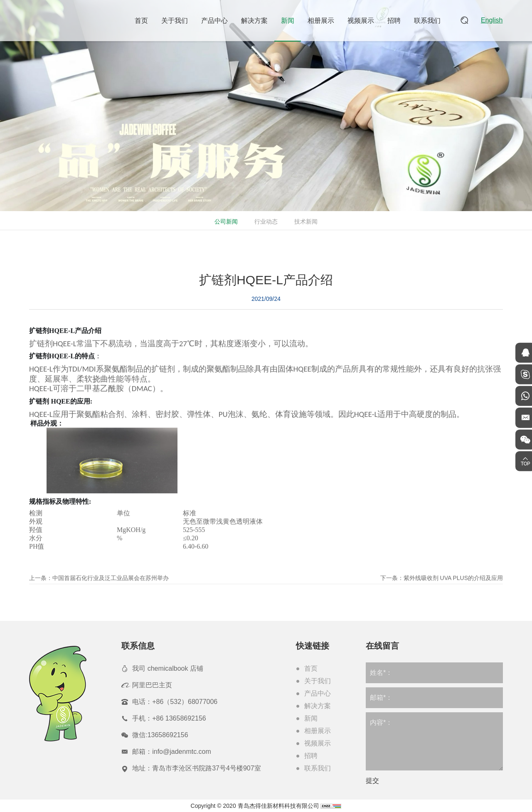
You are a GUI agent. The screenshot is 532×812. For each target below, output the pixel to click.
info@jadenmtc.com (182, 752)
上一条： (99, 590)
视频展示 (362, 21)
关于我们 (175, 21)
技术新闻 (305, 221)
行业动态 (265, 221)
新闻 (288, 21)
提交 (372, 781)
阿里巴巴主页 (152, 685)
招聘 (395, 21)
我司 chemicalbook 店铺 (168, 668)
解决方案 (255, 21)
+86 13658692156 (179, 718)
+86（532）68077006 (185, 702)
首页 (142, 21)
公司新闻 (225, 221)
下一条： (442, 590)
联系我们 (428, 21)
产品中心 (215, 21)
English (492, 21)
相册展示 (322, 21)
